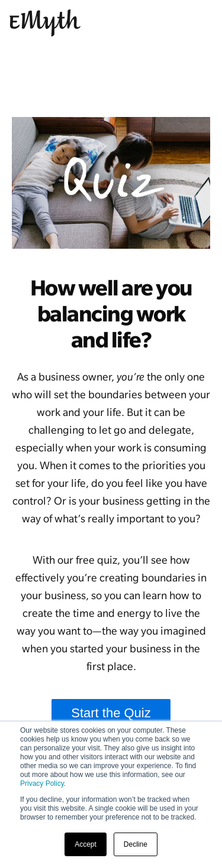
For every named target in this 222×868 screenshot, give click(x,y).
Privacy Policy (42, 784)
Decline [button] (136, 844)
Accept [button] (86, 844)
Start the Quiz (111, 713)
